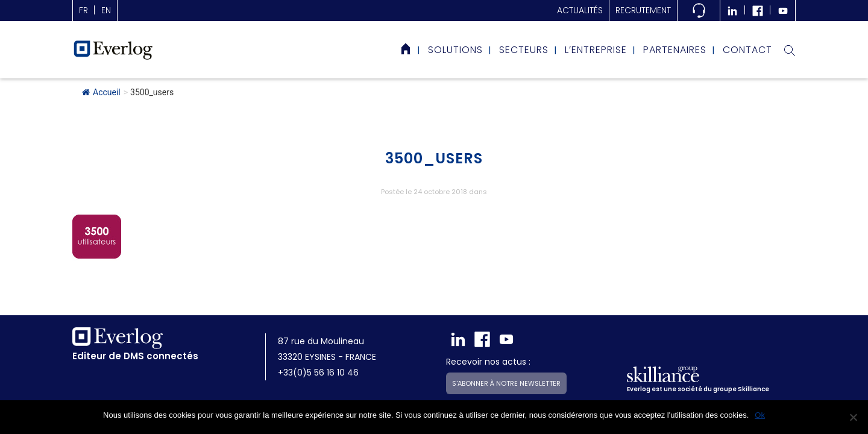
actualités (580, 10)
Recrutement (643, 10)
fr (83, 10)
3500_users (434, 158)
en (106, 10)
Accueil (101, 92)
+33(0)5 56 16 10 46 (318, 373)
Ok (760, 415)
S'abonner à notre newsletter (506, 383)
